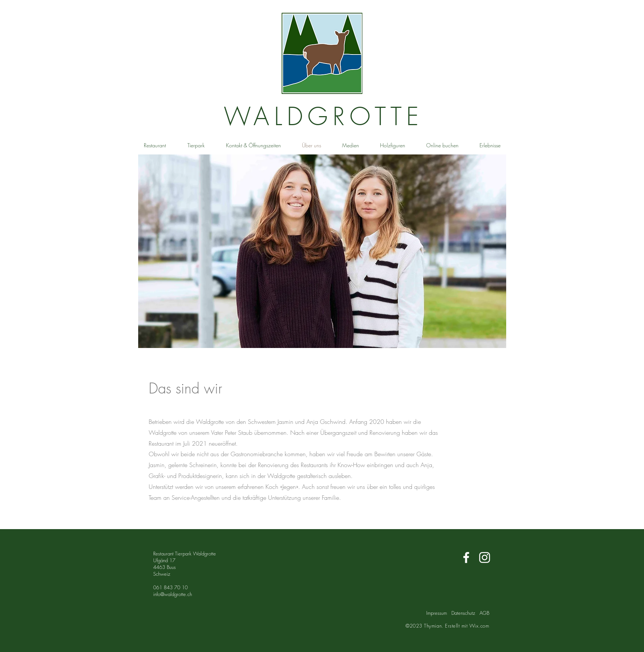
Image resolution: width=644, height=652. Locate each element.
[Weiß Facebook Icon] (466, 557)
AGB (484, 613)
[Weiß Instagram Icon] (485, 557)
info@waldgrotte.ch (173, 594)
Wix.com (479, 626)
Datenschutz (463, 613)
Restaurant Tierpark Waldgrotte (185, 554)
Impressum (437, 613)
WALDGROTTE (324, 116)
